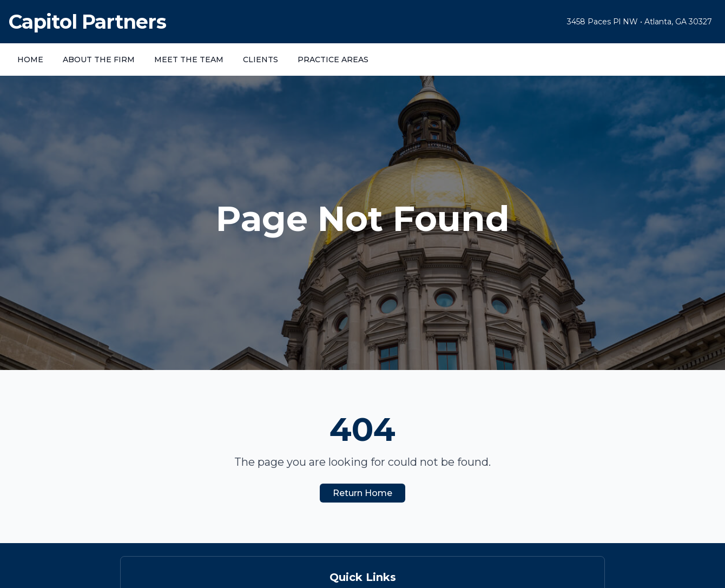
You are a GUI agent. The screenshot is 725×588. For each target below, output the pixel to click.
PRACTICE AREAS (333, 60)
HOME (30, 60)
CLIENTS (261, 60)
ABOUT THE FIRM (99, 60)
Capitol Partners (87, 22)
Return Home (362, 493)
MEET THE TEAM (189, 60)
